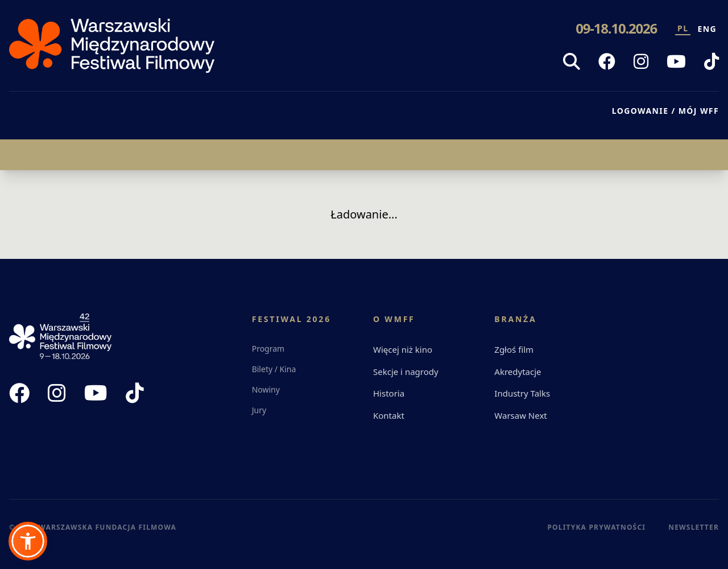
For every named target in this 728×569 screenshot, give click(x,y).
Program (268, 349)
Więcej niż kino (403, 349)
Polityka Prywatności (596, 527)
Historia (389, 393)
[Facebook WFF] (607, 61)
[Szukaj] (572, 61)
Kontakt (389, 415)
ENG (707, 29)
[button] (28, 541)
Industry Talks (522, 393)
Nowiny (266, 389)
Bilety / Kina (274, 369)
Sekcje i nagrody (406, 372)
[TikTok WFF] (712, 61)
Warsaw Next (520, 415)
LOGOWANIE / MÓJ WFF (665, 111)
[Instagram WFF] (641, 61)
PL (683, 28)
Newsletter (694, 527)
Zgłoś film (514, 349)
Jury (259, 410)
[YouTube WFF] (676, 61)
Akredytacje (518, 372)
